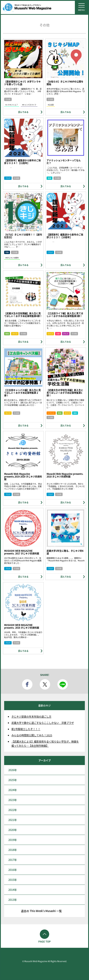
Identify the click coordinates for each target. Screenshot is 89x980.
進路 (49, 178)
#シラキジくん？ (12, 105)
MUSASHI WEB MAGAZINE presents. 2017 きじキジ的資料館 (22, 552)
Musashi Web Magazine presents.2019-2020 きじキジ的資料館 (23, 477)
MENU (82, 10)
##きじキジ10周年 (12, 258)
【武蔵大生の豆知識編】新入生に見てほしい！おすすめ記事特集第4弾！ (23, 315)
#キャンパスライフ (29, 105)
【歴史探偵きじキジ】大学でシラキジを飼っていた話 (22, 83)
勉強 (7, 334)
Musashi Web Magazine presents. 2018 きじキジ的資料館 (65, 475)
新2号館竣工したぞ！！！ (26, 729)
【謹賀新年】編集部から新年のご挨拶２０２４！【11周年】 (22, 162)
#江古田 (51, 105)
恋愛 (58, 334)
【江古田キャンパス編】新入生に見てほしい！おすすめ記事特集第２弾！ (22, 393)
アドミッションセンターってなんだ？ (64, 162)
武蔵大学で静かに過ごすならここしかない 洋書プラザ (43, 723)
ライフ (15, 334)
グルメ (66, 334)
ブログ (8, 178)
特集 (7, 252)
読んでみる (23, 112)
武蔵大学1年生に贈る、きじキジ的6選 (65, 552)
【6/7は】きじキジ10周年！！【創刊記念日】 (23, 236)
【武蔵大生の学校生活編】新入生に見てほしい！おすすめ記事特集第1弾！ (65, 393)
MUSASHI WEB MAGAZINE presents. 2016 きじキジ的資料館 (22, 626)
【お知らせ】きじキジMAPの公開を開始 (65, 83)
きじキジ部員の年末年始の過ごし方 (31, 717)
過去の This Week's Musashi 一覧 (41, 911)
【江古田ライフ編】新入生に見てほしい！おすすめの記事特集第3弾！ (65, 315)
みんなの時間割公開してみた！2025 (32, 735)
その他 (8, 99)
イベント (51, 413)
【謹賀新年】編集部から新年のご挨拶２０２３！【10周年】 (65, 236)
